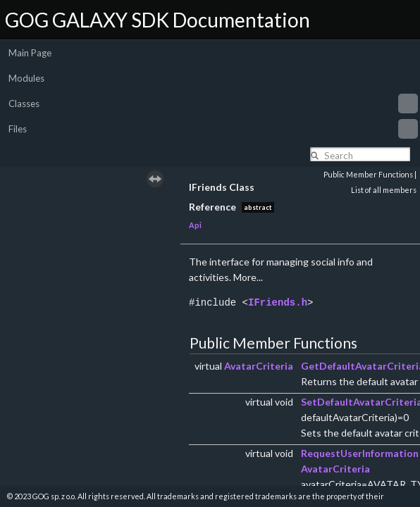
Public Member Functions (368, 174)
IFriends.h (278, 302)
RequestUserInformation (360, 453)
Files (213, 129)
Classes (213, 104)
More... (248, 277)
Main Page (30, 53)
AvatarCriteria (259, 366)
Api (195, 225)
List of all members (384, 190)
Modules (26, 78)
